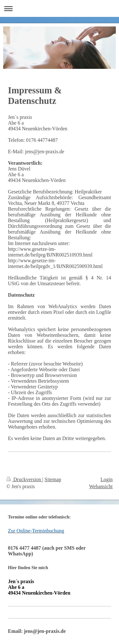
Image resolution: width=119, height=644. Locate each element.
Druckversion (24, 479)
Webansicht (101, 486)
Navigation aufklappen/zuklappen (60, 8)
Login (107, 479)
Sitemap (53, 479)
